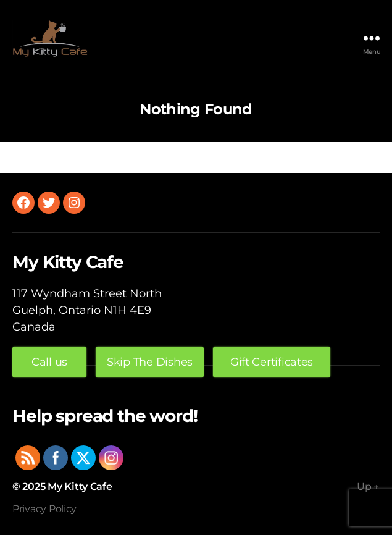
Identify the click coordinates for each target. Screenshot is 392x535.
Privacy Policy (44, 509)
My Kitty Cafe (80, 487)
